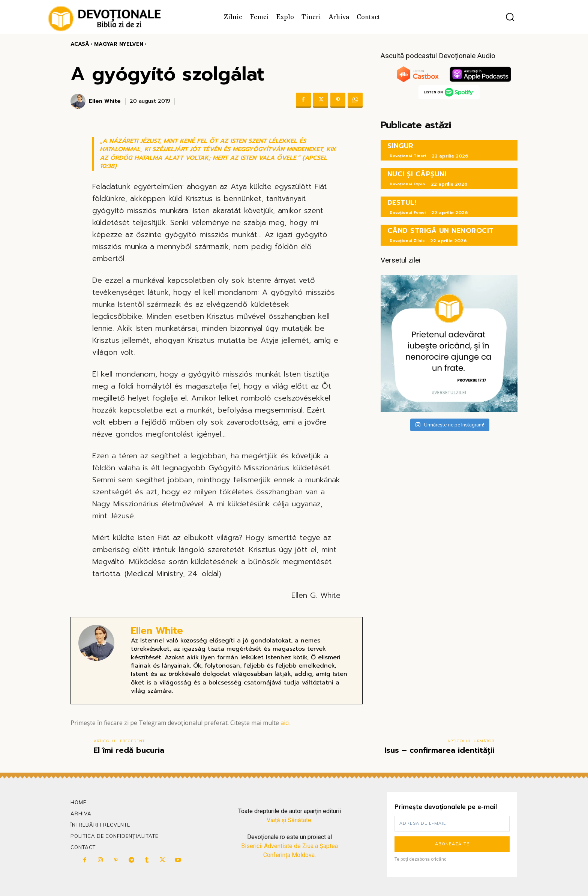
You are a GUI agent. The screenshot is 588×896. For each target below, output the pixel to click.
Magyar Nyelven (119, 44)
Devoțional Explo (407, 184)
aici (285, 723)
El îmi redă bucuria (129, 750)
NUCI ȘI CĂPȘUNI (417, 174)
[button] (510, 17)
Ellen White (105, 101)
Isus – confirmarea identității (439, 750)
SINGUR (400, 146)
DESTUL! (402, 203)
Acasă (80, 44)
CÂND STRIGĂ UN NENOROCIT (441, 231)
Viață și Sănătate (289, 820)
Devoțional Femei (408, 212)
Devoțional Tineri (408, 156)
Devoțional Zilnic (407, 241)
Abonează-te (452, 844)
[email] (452, 824)
